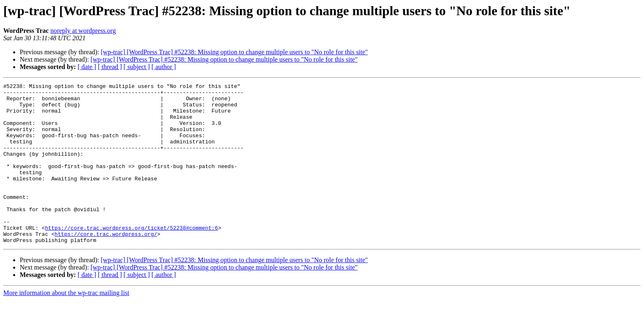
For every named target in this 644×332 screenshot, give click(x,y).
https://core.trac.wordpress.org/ (106, 265)
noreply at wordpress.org (83, 31)
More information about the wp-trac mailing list (66, 325)
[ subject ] (137, 67)
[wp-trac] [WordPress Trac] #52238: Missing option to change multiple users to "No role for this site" (234, 52)
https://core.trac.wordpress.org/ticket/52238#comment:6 (131, 257)
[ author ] (164, 67)
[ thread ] (110, 67)
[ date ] (87, 67)
